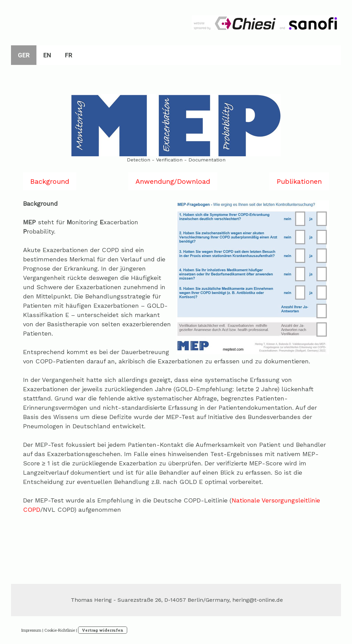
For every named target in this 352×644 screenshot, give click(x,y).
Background (50, 181)
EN (47, 55)
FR (69, 55)
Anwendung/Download (173, 181)
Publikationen (299, 181)
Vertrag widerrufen (103, 630)
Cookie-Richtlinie (60, 630)
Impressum (31, 630)
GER (24, 55)
